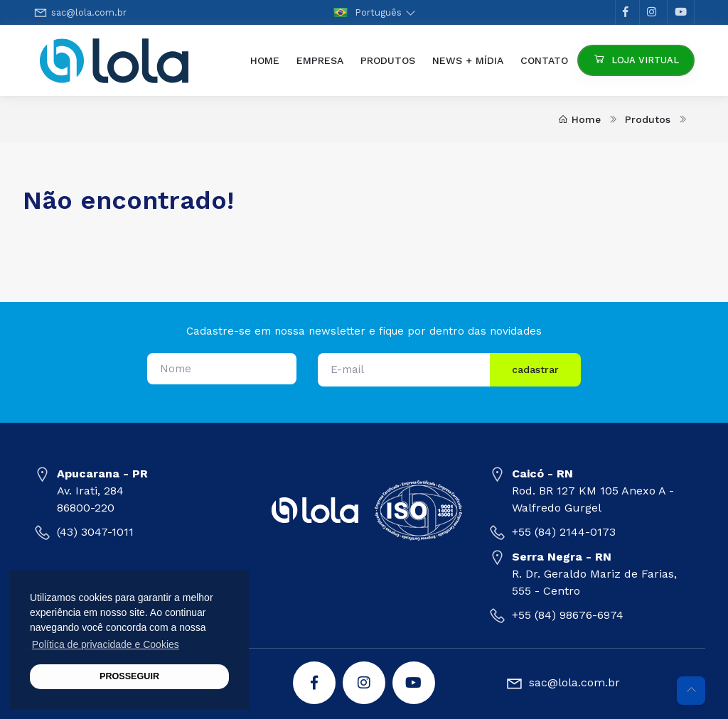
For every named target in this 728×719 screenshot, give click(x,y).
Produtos (388, 60)
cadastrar (535, 369)
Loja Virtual (636, 59)
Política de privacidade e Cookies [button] (106, 644)
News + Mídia (468, 60)
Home (269, 59)
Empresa (320, 60)
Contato (544, 60)
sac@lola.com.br (89, 12)
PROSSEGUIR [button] (129, 676)
